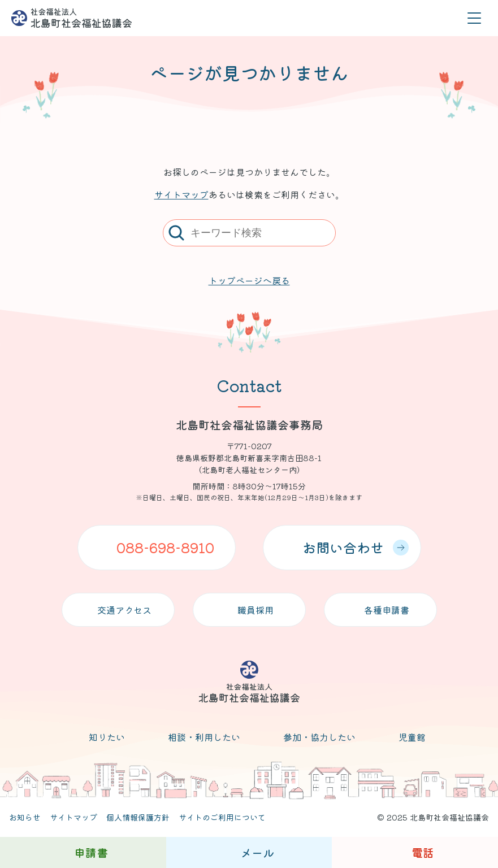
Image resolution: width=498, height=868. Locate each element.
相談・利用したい (204, 737)
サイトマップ (181, 194)
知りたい (107, 737)
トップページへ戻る (249, 280)
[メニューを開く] (474, 18)
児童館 (412, 737)
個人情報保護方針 (138, 817)
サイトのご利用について (222, 817)
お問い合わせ (356, 547)
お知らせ (25, 817)
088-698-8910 (165, 547)
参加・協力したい (319, 737)
